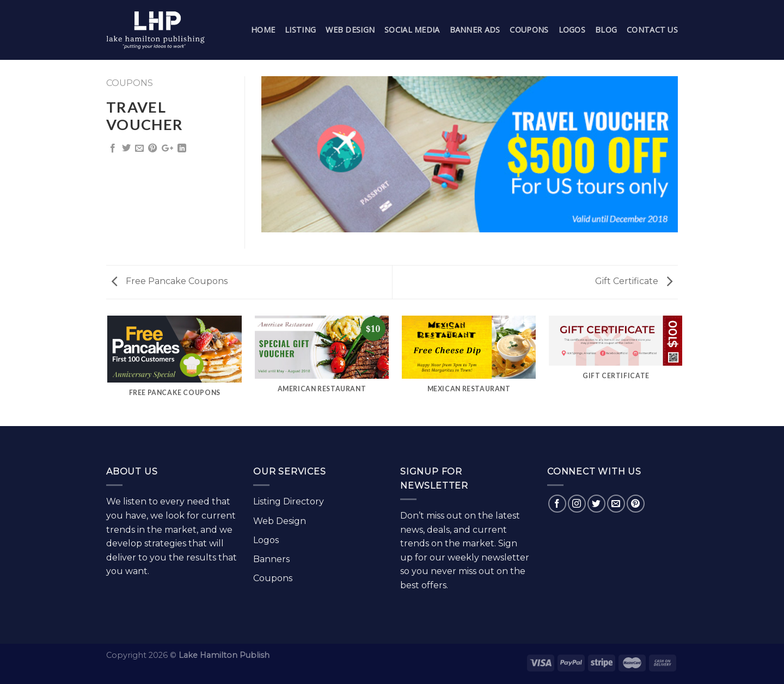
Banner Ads (475, 30)
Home (263, 30)
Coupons (529, 30)
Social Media (412, 30)
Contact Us (652, 30)
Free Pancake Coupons (170, 281)
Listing (300, 30)
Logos (572, 30)
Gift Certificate (634, 281)
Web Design (350, 30)
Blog (606, 30)
